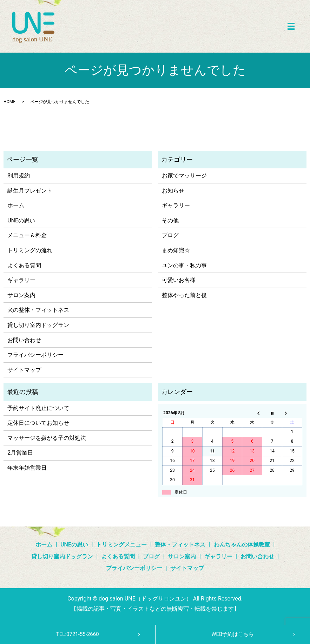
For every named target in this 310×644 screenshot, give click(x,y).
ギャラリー (21, 280)
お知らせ (173, 191)
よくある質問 (24, 265)
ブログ (170, 235)
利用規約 (19, 176)
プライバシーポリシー (35, 355)
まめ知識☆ (176, 250)
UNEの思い (21, 220)
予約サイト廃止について (38, 408)
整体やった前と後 (184, 295)
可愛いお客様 (179, 280)
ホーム (16, 205)
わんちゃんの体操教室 (242, 545)
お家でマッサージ (184, 176)
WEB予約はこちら (233, 634)
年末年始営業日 (27, 468)
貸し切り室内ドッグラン (38, 325)
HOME (9, 102)
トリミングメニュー (121, 545)
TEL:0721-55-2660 (78, 634)
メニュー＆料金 (27, 235)
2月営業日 (20, 453)
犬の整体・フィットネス (38, 310)
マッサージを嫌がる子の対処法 (47, 438)
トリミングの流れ (30, 250)
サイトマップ (24, 370)
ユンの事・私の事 (184, 265)
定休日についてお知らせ (38, 423)
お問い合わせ (24, 340)
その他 (170, 220)
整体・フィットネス (180, 545)
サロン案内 (21, 295)
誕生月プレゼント (30, 191)
